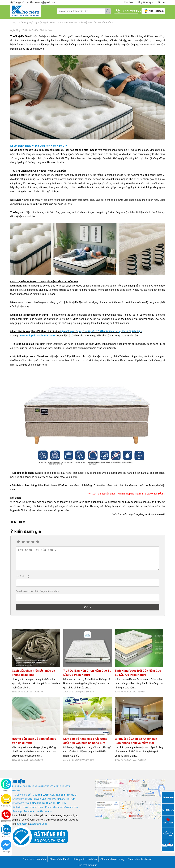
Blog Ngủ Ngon (146, 2)
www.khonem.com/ (33, 807)
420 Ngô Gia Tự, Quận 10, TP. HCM (47, 803)
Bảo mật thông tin (87, 865)
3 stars (28, 542)
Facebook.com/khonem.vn (38, 811)
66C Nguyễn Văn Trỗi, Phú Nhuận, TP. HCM (51, 799)
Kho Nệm (22, 824)
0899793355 (130, 11)
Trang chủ (19, 2)
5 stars (38, 542)
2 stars (23, 542)
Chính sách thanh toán (140, 859)
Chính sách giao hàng (112, 859)
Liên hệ (161, 2)
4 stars (33, 542)
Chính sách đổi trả (59, 859)
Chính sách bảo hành (34, 859)
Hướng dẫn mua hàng (85, 859)
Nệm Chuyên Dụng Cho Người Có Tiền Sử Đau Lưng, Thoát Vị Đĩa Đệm (101, 331)
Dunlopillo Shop (39, 824)
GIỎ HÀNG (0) (156, 11)
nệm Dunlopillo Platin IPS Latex (37, 336)
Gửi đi (88, 607)
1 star (18, 542)
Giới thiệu (129, 2)
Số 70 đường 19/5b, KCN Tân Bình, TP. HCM (52, 795)
